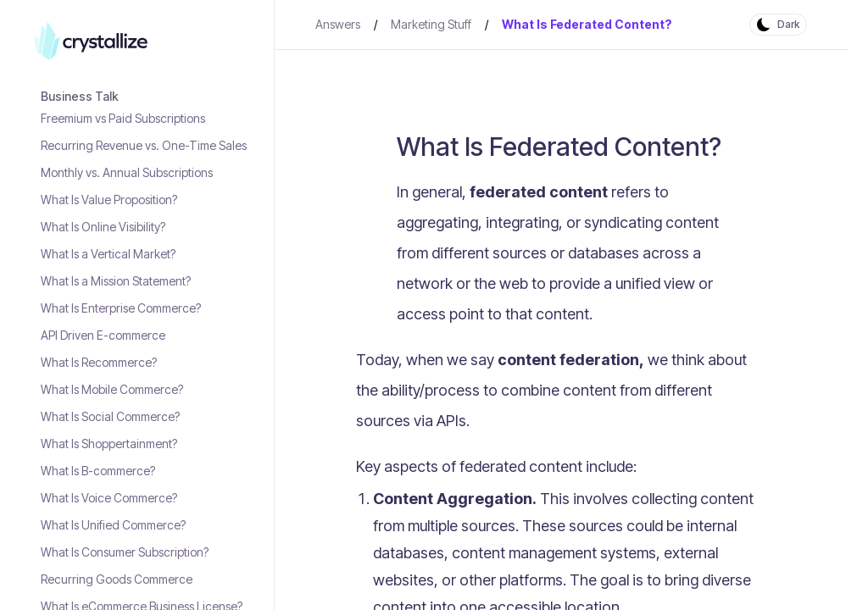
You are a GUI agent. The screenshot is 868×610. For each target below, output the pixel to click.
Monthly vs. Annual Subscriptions (127, 172)
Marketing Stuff (431, 24)
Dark (788, 24)
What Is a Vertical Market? (108, 254)
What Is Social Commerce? (110, 416)
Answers (338, 24)
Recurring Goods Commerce (117, 579)
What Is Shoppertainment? (109, 444)
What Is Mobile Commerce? (112, 389)
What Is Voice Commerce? (109, 498)
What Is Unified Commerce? (113, 525)
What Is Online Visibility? (103, 227)
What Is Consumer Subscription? (125, 552)
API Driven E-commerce (103, 335)
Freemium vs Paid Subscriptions (123, 118)
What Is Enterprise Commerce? (121, 308)
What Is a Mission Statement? (116, 281)
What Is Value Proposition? (109, 200)
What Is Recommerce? (99, 362)
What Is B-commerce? (98, 471)
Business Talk (80, 96)
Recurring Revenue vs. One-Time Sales (144, 145)
